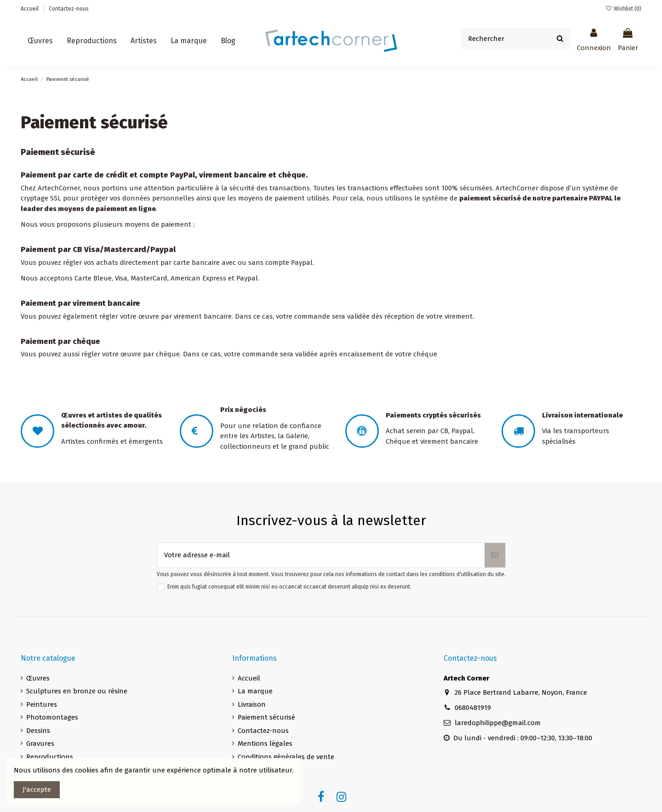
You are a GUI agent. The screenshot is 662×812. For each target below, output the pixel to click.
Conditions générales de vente (286, 757)
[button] (144, 41)
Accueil (30, 9)
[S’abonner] (495, 555)
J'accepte (37, 789)
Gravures (40, 743)
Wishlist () (623, 9)
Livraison (252, 704)
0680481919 (473, 708)
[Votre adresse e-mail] (321, 555)
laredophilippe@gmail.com (498, 723)
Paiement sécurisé (266, 717)
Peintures (42, 704)
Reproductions (50, 757)
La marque (255, 691)
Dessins (38, 731)
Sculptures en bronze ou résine (77, 691)
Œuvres (38, 678)
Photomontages (52, 717)
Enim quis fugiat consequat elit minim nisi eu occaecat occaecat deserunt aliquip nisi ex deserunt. (289, 587)
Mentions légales (265, 743)
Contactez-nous (69, 9)
